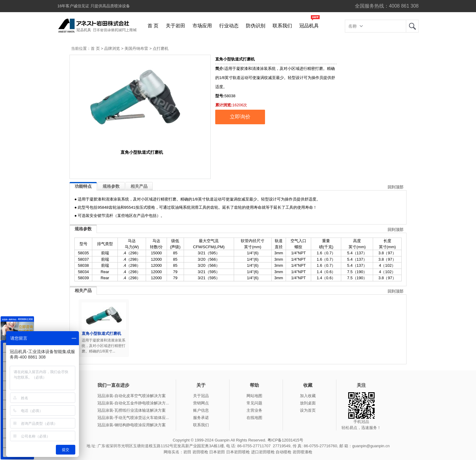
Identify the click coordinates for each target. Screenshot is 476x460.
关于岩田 (175, 26)
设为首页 (308, 410)
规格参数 (111, 186)
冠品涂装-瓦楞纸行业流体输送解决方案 (132, 410)
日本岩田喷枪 (238, 452)
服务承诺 (201, 418)
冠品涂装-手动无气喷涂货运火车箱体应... (133, 418)
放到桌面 (308, 403)
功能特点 (83, 186)
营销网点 (201, 403)
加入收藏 (308, 396)
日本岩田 (217, 452)
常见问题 (254, 403)
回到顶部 (396, 187)
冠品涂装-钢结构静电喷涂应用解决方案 (132, 425)
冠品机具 (309, 26)
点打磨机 (161, 48)
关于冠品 (201, 396)
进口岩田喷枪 (263, 452)
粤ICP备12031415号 (286, 440)
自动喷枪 (284, 452)
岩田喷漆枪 (303, 452)
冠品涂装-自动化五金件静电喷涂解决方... (133, 403)
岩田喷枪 (200, 452)
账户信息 (201, 410)
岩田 (412, 26)
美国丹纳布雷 (136, 48)
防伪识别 (256, 26)
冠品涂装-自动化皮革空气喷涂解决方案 (132, 396)
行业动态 (229, 26)
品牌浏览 (112, 48)
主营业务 (254, 410)
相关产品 (139, 186)
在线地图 (254, 418)
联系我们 (282, 26)
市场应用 (202, 26)
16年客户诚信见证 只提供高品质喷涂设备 (94, 6)
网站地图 (254, 396)
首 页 (153, 26)
